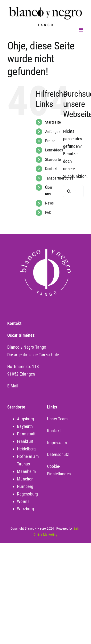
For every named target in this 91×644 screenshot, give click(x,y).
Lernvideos (54, 150)
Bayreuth (25, 426)
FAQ (48, 213)
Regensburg (28, 494)
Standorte (53, 160)
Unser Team (58, 419)
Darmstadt (26, 434)
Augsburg (25, 419)
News (50, 203)
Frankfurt (25, 441)
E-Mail (13, 386)
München (25, 479)
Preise (50, 141)
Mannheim (26, 471)
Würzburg (25, 509)
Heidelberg (26, 449)
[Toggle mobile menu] (81, 30)
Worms (23, 501)
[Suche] (69, 191)
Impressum (57, 443)
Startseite (53, 122)
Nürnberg (25, 486)
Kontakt (51, 169)
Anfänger (53, 132)
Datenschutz (58, 454)
